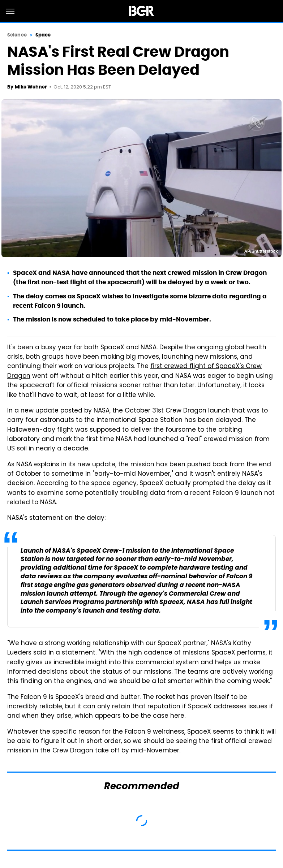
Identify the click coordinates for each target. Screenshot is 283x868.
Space (43, 35)
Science (17, 35)
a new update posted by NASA (62, 411)
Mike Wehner (31, 87)
